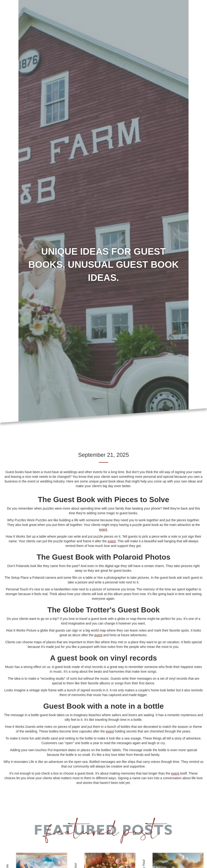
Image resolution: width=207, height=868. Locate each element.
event (103, 529)
